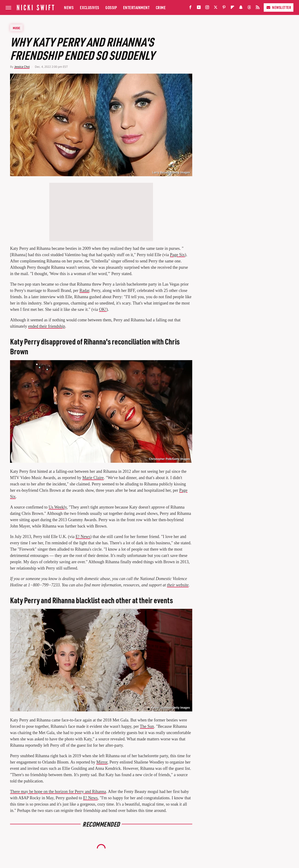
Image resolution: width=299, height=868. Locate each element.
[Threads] (249, 8)
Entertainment (136, 7)
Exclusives (90, 7)
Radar (84, 291)
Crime (161, 7)
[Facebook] (190, 8)
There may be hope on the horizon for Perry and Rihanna (58, 792)
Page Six (178, 255)
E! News (83, 537)
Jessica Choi (22, 67)
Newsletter (279, 7)
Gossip (111, 7)
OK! (103, 309)
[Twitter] (216, 8)
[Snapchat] (241, 8)
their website (178, 585)
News (69, 7)
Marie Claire (93, 478)
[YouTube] (199, 8)
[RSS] (258, 8)
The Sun (147, 726)
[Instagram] (207, 8)
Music (17, 28)
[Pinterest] (224, 8)
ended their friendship (46, 326)
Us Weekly (58, 507)
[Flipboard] (232, 8)
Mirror (102, 762)
